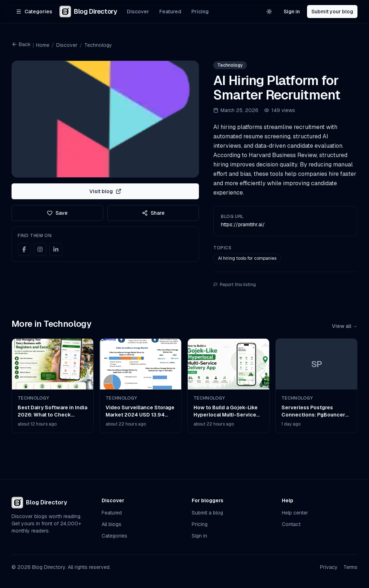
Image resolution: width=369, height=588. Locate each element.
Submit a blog (207, 513)
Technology (98, 45)
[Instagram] (40, 249)
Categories (114, 536)
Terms (350, 567)
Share (153, 213)
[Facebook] (24, 249)
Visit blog (105, 191)
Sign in (292, 12)
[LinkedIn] (56, 249)
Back (21, 44)
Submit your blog (332, 12)
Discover (138, 12)
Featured (170, 12)
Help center (295, 513)
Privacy (329, 567)
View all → (345, 326)
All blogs (112, 524)
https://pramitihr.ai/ (243, 224)
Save (57, 213)
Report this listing (235, 285)
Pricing (200, 12)
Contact (291, 524)
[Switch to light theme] (269, 12)
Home (43, 45)
